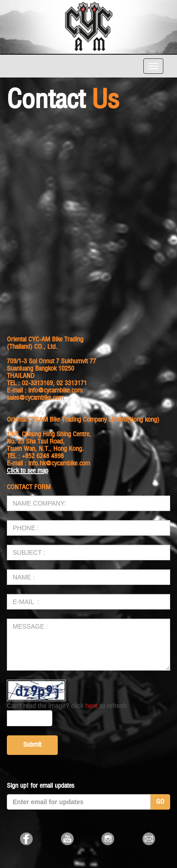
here (91, 706)
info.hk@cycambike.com (59, 463)
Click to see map (28, 471)
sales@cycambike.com (35, 398)
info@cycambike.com (55, 390)
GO (160, 802)
